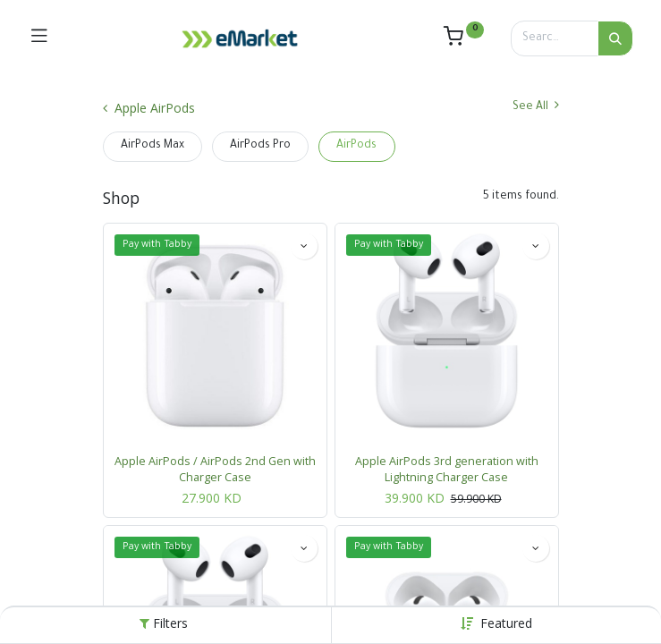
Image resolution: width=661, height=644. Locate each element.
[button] (506, 623)
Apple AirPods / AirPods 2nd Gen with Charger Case (215, 469)
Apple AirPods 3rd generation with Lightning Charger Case (447, 469)
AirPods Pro (260, 146)
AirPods (356, 146)
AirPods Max (153, 146)
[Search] (615, 38)
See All (536, 106)
